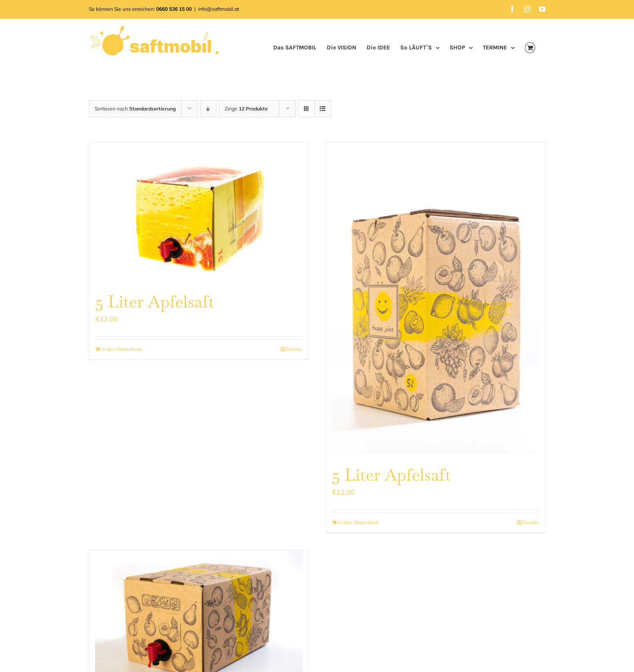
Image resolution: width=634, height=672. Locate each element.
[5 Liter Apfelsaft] (199, 212)
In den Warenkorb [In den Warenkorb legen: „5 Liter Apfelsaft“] (122, 349)
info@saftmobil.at (219, 9)
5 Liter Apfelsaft (155, 302)
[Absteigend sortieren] (208, 109)
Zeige (246, 109)
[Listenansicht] (323, 109)
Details (294, 349)
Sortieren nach (135, 109)
